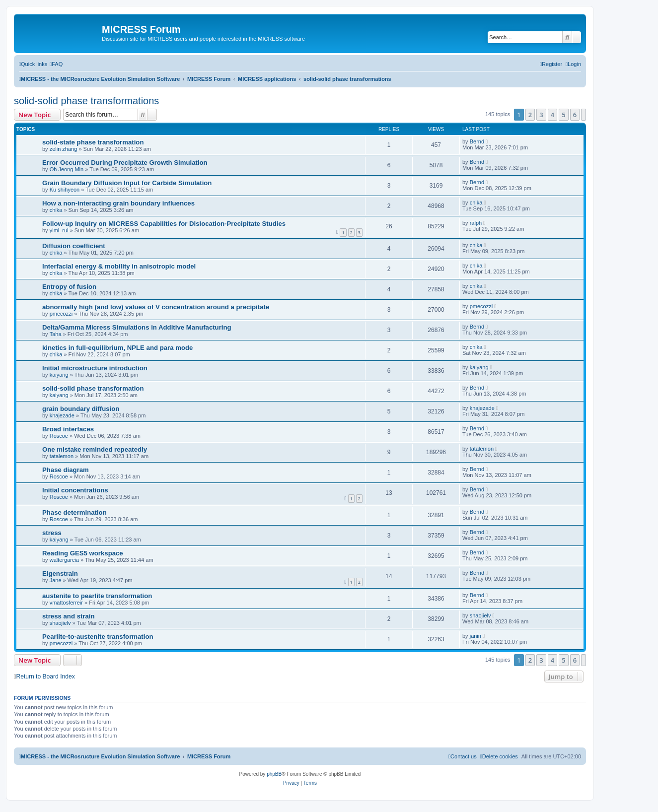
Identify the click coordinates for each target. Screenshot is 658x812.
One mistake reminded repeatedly (95, 449)
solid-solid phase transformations (86, 101)
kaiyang (59, 375)
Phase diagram (66, 470)
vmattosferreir (66, 603)
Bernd (477, 141)
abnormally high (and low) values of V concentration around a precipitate (156, 307)
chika (56, 210)
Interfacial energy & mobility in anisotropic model (119, 266)
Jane (56, 580)
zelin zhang (64, 149)
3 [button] (541, 115)
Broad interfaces (68, 429)
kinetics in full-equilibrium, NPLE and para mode (117, 348)
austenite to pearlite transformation (97, 596)
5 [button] (563, 115)
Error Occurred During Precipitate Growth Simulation (125, 163)
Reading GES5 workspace (83, 553)
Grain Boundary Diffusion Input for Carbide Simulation (127, 183)
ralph (476, 223)
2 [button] (530, 115)
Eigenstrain (60, 574)
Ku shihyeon (65, 190)
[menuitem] (56, 64)
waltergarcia (64, 560)
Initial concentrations (75, 490)
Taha (56, 334)
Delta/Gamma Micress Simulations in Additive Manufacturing (137, 327)
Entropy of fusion (69, 287)
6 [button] (575, 115)
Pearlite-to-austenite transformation (98, 637)
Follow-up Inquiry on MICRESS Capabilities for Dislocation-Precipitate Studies (164, 224)
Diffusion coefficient (74, 246)
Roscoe (59, 436)
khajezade (62, 415)
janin (475, 636)
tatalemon (62, 456)
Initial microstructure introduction (95, 368)
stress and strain (69, 616)
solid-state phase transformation (93, 142)
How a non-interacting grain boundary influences (118, 203)
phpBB (274, 774)
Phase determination (74, 512)
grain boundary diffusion (81, 409)
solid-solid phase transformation (93, 388)
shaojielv (60, 623)
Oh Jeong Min (67, 169)
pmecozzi (61, 314)
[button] (584, 115)
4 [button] (552, 115)
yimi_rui (59, 230)
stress (52, 533)
